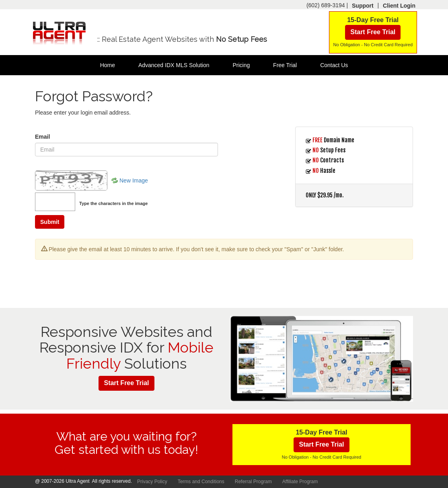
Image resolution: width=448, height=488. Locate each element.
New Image (134, 180)
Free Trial (285, 65)
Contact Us (334, 65)
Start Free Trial (373, 32)
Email (42, 137)
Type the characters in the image (113, 203)
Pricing (241, 65)
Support (363, 6)
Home (108, 65)
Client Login (399, 6)
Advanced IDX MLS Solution (174, 65)
